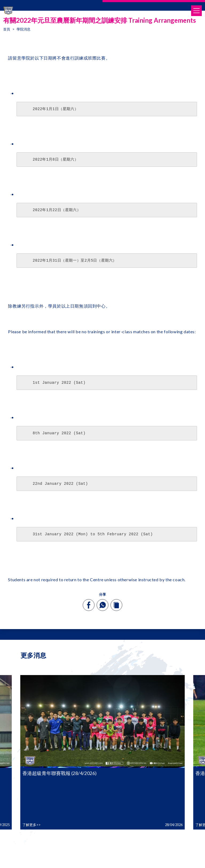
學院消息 (23, 29)
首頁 (7, 29)
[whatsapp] (102, 605)
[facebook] (89, 605)
